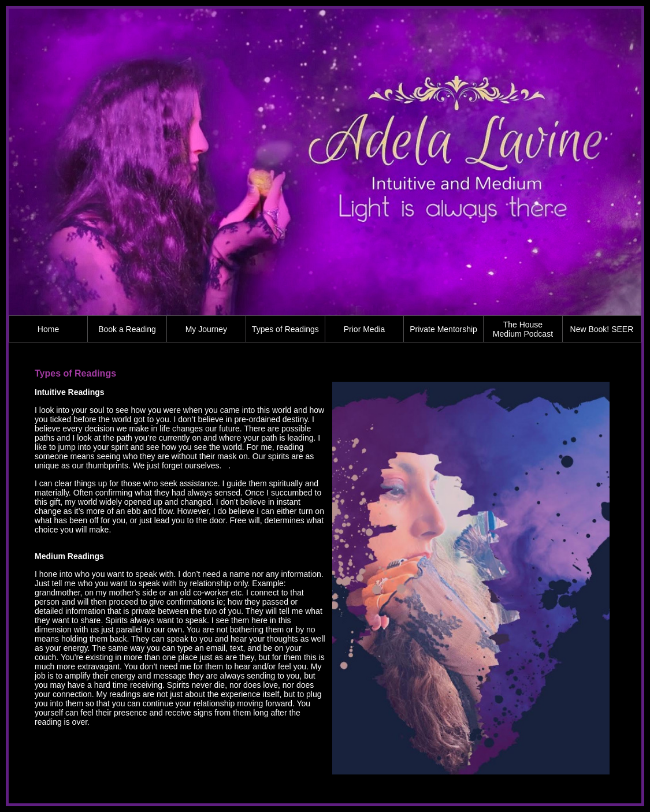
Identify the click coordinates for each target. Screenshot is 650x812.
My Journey (206, 329)
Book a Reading (127, 329)
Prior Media (365, 329)
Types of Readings (285, 329)
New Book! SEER (602, 329)
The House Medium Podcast (523, 329)
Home (48, 329)
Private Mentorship (443, 329)
